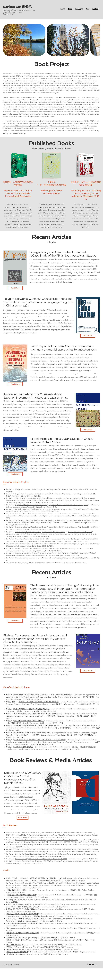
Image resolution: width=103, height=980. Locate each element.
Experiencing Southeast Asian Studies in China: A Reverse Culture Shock (39, 527)
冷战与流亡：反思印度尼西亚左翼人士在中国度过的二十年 (41, 878)
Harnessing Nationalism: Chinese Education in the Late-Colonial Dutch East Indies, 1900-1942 (47, 553)
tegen (31, 928)
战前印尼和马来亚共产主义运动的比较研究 (29, 904)
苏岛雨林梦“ (11, 954)
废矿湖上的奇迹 (12, 949)
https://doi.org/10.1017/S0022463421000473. (35, 529)
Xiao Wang (37, 928)
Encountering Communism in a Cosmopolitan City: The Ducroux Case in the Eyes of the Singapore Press (50, 539)
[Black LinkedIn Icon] (90, 964)
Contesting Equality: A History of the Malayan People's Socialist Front (38, 563)
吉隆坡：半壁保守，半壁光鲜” (17, 940)
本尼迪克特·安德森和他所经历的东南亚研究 (22, 923)
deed (27, 928)
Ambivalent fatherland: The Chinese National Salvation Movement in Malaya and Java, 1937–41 (48, 509)
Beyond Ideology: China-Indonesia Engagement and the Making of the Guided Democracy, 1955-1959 (50, 548)
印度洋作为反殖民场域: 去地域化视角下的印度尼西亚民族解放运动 (38, 714)
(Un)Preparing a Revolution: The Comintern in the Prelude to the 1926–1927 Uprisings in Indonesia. (48, 520)
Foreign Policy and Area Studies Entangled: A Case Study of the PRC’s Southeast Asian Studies (46, 489)
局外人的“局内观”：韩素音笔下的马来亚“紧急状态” (32, 709)
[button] (24, 40)
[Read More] (15, 288)
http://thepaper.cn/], (48, 916)
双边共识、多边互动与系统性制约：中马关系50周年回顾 (39, 702)
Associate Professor (10, 10)
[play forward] (97, 40)
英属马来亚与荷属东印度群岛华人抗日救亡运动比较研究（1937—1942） (40, 725)
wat (21, 928)
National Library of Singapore (35, 128)
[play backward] (6, 40)
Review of (45, 849)
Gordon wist (11, 928)
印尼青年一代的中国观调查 (23, 747)
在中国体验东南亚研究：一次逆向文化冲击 (29, 721)
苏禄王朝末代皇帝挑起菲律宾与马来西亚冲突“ (23, 933)
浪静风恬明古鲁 (12, 938)
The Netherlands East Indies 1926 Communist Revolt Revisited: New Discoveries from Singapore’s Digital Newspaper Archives (57, 544)
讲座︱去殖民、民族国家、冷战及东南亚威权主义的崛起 (26, 919)
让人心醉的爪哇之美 (14, 945)
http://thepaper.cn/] (41, 907)
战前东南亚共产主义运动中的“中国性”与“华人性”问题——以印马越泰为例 (40, 740)
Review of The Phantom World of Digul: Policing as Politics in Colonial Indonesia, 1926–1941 (46, 840)
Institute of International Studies (19, 126)
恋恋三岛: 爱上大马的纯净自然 (17, 952)
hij (24, 928)
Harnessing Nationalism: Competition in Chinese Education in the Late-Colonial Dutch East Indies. (47, 514)
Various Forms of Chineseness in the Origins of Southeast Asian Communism (40, 532)
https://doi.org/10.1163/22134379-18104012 (48, 837)
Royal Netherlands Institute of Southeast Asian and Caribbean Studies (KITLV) (36, 131)
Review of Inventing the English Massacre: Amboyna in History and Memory (40, 844)
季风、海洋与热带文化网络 (17, 890)
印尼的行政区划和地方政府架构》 (26, 909)
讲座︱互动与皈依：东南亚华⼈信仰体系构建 (22, 914)
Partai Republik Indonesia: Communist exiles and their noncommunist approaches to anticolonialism (48, 498)
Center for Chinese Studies (39, 126)
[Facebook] (87, 964)
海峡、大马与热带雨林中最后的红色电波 (22, 895)
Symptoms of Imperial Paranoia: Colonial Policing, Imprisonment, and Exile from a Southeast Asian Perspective (52, 505)
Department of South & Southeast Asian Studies (73, 123)
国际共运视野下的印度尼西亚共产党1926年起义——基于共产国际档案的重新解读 (43, 695)
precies (17, 928)
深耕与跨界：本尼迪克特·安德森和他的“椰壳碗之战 (32, 733)
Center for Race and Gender (61, 126)
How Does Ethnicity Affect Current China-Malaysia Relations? (35, 558)
